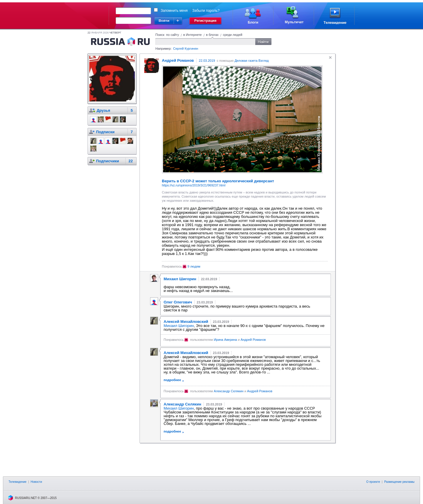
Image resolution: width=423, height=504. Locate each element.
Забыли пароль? (206, 11)
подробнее (172, 380)
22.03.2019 (207, 61)
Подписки (105, 132)
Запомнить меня (174, 11)
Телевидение (17, 482)
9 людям (194, 266)
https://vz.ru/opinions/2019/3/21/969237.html (194, 185)
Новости (36, 482)
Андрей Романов (253, 340)
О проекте (373, 482)
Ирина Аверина (225, 340)
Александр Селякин (229, 391)
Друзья (103, 110)
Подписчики (108, 161)
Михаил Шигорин (179, 326)
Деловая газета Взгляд (251, 61)
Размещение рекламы (399, 482)
